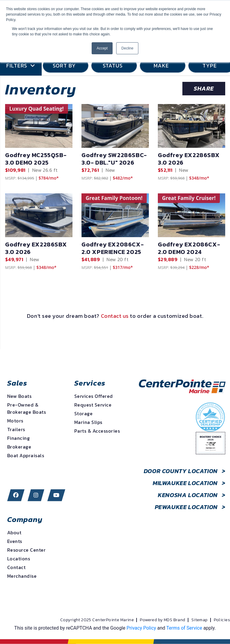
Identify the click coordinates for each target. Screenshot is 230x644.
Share (204, 88)
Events (15, 541)
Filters (21, 66)
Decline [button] (127, 48)
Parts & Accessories (97, 431)
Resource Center (26, 550)
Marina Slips (88, 422)
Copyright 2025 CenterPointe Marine (97, 620)
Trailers (16, 429)
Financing (18, 438)
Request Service (93, 405)
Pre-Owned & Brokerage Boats (27, 408)
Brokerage (19, 447)
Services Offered (94, 396)
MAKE (163, 66)
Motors (15, 421)
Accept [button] (102, 48)
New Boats (19, 396)
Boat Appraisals (26, 455)
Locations (19, 559)
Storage (83, 413)
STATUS (114, 66)
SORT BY (66, 66)
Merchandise (22, 576)
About (14, 532)
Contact (16, 567)
